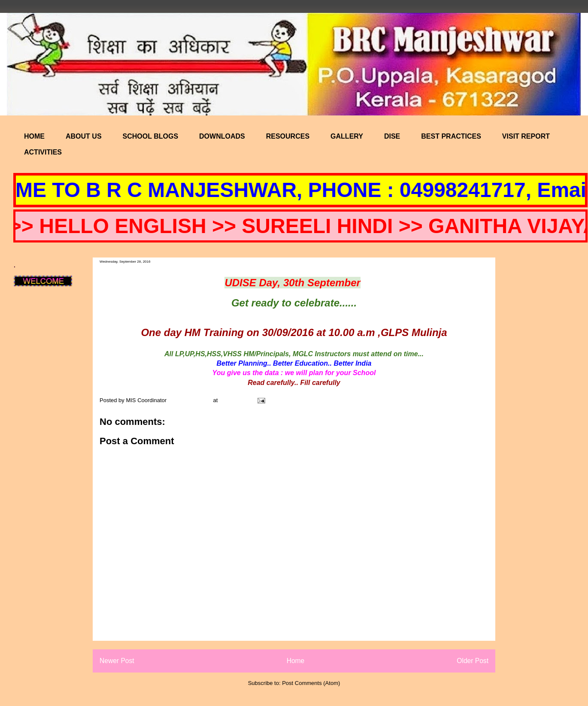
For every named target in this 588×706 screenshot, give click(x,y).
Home (296, 661)
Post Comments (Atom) (311, 683)
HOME (34, 136)
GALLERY (347, 136)
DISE (392, 136)
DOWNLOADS (222, 136)
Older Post (473, 661)
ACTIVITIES (43, 152)
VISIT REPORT (526, 136)
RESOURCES (288, 136)
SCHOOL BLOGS (151, 136)
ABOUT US (84, 136)
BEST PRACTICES (451, 136)
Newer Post (117, 661)
